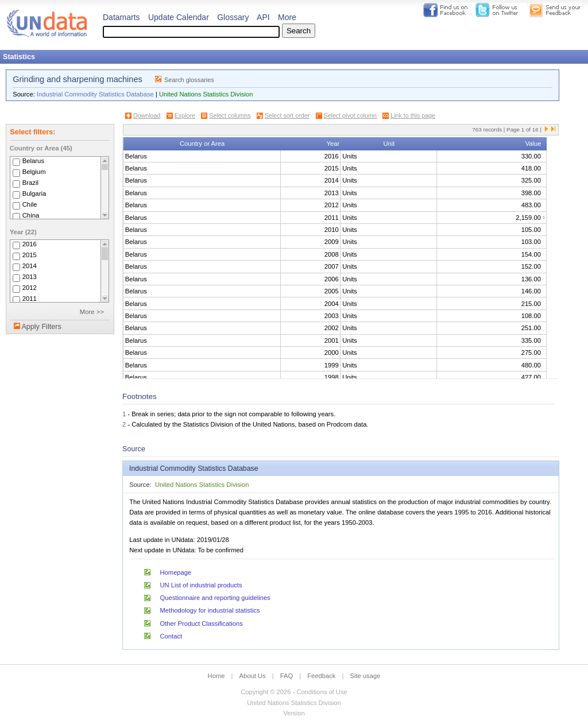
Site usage (365, 676)
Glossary (233, 17)
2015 (30, 255)
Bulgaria (34, 193)
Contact (171, 636)
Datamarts (121, 17)
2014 (30, 266)
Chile (30, 204)
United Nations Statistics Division (206, 94)
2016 (30, 244)
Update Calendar (179, 17)
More (287, 17)
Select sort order (287, 115)
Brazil (30, 183)
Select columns (230, 115)
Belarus (33, 161)
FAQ (287, 676)
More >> (92, 312)
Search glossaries (189, 80)
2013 (30, 277)
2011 (30, 299)
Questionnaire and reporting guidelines (215, 598)
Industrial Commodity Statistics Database (95, 94)
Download (147, 115)
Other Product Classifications (202, 624)
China (31, 215)
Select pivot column (350, 115)
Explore (185, 115)
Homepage (176, 572)
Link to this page (413, 115)
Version (294, 713)
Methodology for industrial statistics (210, 610)
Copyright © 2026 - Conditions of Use (294, 692)
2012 (30, 288)
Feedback (321, 676)
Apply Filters (41, 327)
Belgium (34, 172)
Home (216, 676)
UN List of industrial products (201, 585)
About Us (253, 676)
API (263, 17)
